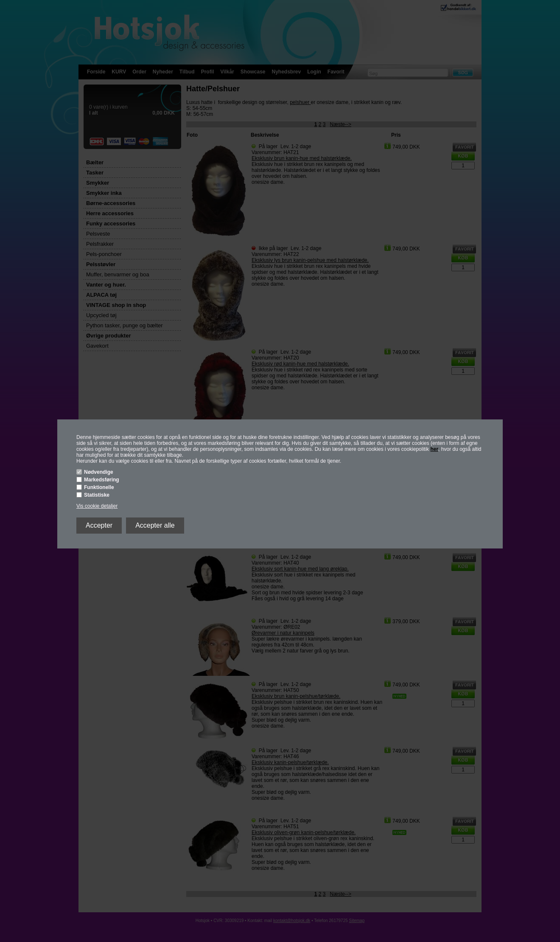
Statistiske (97, 495)
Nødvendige (99, 472)
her (434, 449)
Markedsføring (102, 480)
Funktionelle (99, 487)
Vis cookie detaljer (97, 506)
